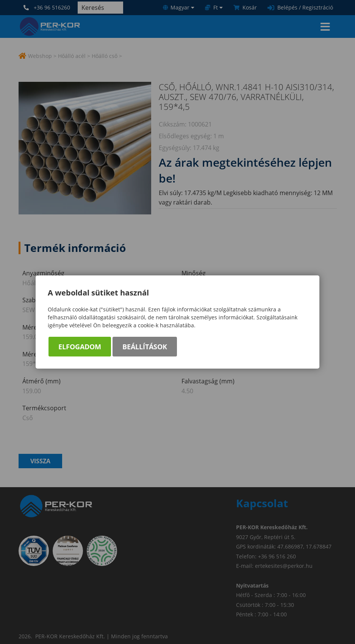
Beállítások (145, 347)
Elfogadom (80, 347)
